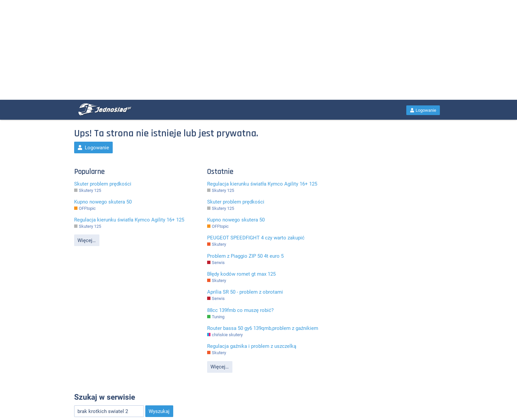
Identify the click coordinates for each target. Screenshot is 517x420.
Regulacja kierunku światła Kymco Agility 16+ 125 (129, 220)
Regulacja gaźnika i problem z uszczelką (252, 346)
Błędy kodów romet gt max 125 (241, 274)
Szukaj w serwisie (105, 397)
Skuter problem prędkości (103, 184)
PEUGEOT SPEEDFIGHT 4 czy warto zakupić (256, 238)
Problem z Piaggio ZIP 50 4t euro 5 (245, 256)
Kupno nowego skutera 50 (103, 202)
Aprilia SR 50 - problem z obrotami (245, 292)
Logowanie (423, 110)
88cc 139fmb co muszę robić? (240, 310)
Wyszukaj (159, 411)
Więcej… (87, 240)
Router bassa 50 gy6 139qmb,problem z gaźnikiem (263, 328)
